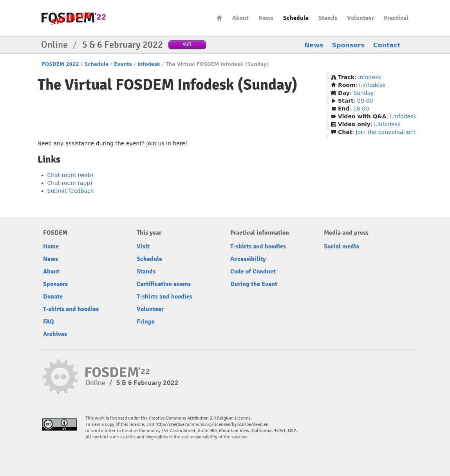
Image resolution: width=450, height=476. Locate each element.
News (266, 18)
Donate (53, 297)
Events (123, 64)
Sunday (363, 93)
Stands (328, 18)
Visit (143, 246)
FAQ (49, 322)
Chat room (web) (70, 175)
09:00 (365, 101)
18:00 (361, 109)
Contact (387, 45)
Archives (55, 334)
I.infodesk (372, 85)
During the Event (254, 284)
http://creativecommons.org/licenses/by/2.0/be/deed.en (212, 424)
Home (219, 18)
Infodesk (149, 64)
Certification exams (164, 284)
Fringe (146, 322)
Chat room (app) (70, 183)
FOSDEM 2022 (61, 64)
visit (187, 44)
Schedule (296, 18)
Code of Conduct (253, 271)
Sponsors (348, 45)
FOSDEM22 (74, 18)
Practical (396, 18)
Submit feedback (70, 191)
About (240, 18)
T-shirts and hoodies (71, 309)
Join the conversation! (386, 132)
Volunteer (361, 18)
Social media (342, 246)
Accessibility (248, 259)
